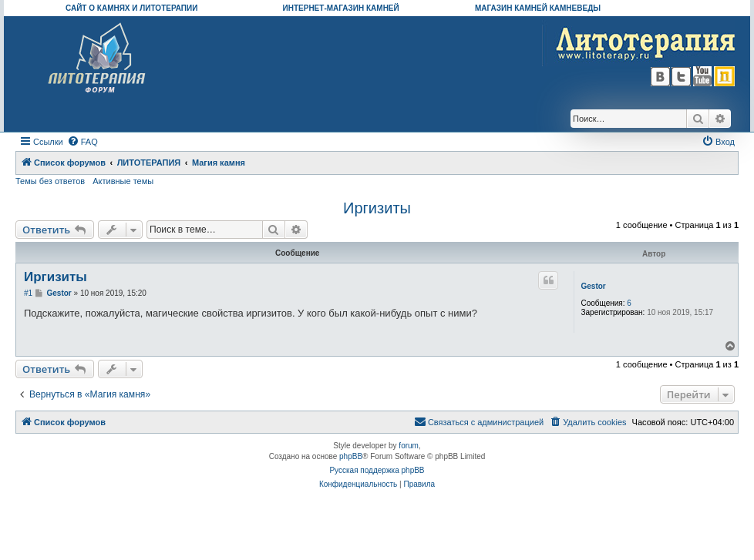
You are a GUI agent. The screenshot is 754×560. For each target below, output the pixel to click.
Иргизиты (377, 208)
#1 (28, 293)
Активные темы (123, 181)
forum (409, 446)
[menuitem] (82, 142)
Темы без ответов (50, 181)
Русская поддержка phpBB (377, 470)
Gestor (593, 286)
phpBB (351, 456)
